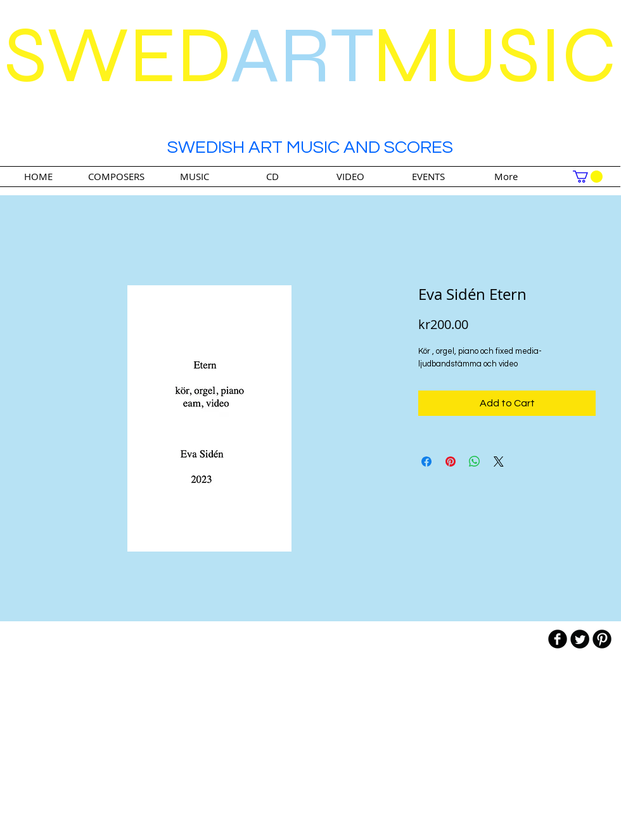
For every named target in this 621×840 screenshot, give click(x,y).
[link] (588, 177)
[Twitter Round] (580, 639)
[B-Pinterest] (602, 639)
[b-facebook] (558, 639)
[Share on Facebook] (426, 462)
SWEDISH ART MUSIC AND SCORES (310, 147)
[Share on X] (499, 462)
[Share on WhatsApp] (475, 462)
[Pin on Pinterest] (451, 462)
